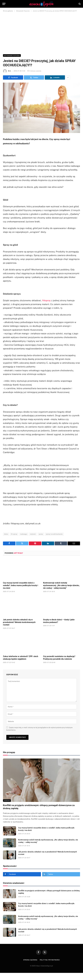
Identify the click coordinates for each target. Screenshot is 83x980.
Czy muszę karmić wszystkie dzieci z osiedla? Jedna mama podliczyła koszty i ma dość (20, 585)
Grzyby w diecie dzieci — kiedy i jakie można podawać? (59, 621)
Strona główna (30, 960)
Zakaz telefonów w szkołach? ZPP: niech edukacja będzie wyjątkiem (21, 658)
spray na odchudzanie (54, 534)
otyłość (33, 534)
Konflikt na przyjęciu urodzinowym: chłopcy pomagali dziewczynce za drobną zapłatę (39, 807)
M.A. (10, 71)
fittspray (46, 300)
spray (41, 534)
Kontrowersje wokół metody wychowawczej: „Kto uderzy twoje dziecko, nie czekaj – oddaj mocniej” (61, 585)
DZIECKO (7, 801)
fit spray (14, 534)
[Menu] (4, 4)
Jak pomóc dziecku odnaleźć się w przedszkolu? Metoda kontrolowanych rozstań (19, 622)
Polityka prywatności (50, 960)
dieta (6, 534)
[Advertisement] (41, 33)
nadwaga (24, 534)
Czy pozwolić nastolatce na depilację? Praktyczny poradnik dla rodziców (59, 658)
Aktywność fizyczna (12, 55)
